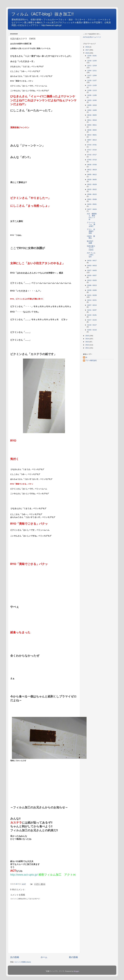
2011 (87, 348)
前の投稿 (73, 957)
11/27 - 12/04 (92, 75)
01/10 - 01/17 (92, 325)
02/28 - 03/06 (92, 290)
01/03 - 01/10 (92, 330)
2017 (87, 50)
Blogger (76, 971)
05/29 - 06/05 (92, 180)
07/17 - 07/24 (92, 150)
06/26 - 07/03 (92, 165)
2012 (87, 345)
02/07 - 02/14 (92, 305)
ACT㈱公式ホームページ (92, 37)
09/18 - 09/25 (92, 115)
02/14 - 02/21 (92, 300)
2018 (87, 47)
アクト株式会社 (91, 360)
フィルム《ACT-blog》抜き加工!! (43, 14)
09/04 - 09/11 (92, 125)
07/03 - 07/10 (92, 160)
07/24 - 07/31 (92, 145)
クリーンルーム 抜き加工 (91, 224)
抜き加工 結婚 (91, 242)
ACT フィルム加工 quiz (91, 255)
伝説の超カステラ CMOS (91, 248)
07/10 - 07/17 (92, 155)
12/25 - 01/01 (92, 56)
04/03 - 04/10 (92, 266)
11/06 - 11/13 (92, 90)
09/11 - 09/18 (92, 120)
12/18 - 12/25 (92, 61)
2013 (87, 342)
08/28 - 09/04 (92, 130)
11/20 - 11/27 (92, 80)
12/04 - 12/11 (92, 71)
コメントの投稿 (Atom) (23, 962)
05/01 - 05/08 (92, 199)
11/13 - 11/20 (92, 85)
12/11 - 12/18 (92, 66)
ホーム (44, 957)
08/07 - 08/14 (92, 140)
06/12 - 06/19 (92, 170)
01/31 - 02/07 (92, 310)
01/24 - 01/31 (92, 315)
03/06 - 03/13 (92, 285)
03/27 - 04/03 (92, 270)
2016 (87, 53)
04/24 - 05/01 (92, 204)
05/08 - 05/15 (92, 194)
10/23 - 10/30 (92, 100)
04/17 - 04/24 (92, 209)
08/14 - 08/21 (92, 135)
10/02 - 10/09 (92, 110)
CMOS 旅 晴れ (92, 237)
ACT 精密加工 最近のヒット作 (92, 217)
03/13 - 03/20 (92, 280)
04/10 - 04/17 (92, 260)
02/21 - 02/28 (92, 295)
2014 (87, 339)
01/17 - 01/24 (92, 320)
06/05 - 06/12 (92, 175)
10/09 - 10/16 (92, 105)
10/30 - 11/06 (92, 95)
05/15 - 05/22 (92, 189)
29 (86, 357)
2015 (87, 336)
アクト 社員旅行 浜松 (91, 231)
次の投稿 (15, 957)
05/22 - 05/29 (92, 184)
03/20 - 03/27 (92, 275)
